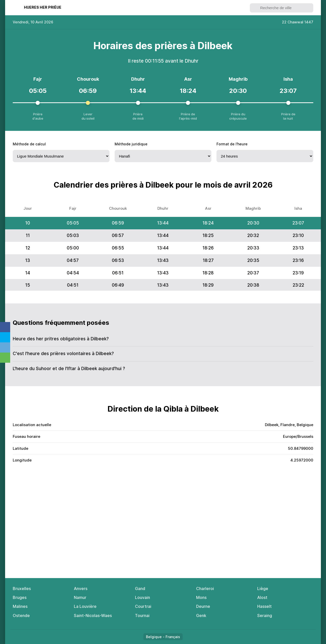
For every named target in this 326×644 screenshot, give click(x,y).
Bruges (20, 597)
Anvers (81, 589)
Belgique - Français (163, 637)
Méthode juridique (131, 144)
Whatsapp (5, 358)
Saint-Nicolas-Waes (93, 615)
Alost (262, 597)
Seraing (265, 615)
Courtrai (143, 606)
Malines (20, 606)
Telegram (5, 347)
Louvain (142, 597)
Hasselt (264, 606)
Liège (263, 589)
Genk (201, 615)
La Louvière (85, 606)
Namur (80, 597)
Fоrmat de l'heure (232, 144)
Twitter (5, 337)
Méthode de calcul (29, 144)
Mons (201, 597)
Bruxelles (22, 589)
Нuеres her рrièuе (43, 7)
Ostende (21, 615)
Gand (140, 589)
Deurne (203, 606)
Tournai (142, 615)
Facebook (5, 327)
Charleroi (205, 589)
